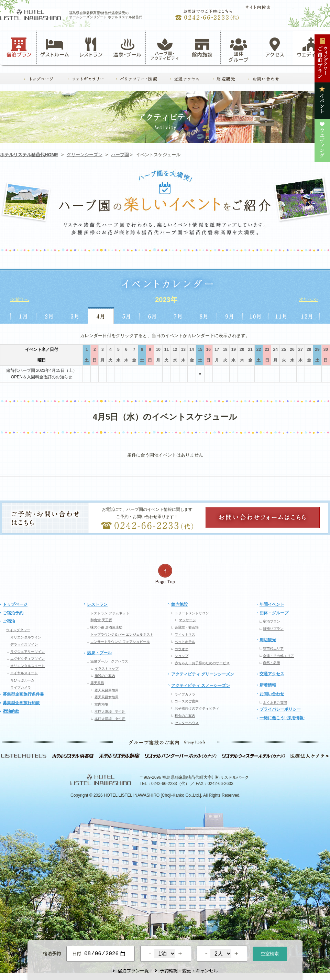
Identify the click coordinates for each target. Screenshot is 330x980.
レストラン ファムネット (110, 613)
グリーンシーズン (85, 155)
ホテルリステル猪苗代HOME (29, 155)
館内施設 (202, 47)
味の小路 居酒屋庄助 (106, 627)
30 (326, 349)
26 (292, 349)
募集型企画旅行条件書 (23, 694)
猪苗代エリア (273, 649)
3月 (75, 315)
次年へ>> (308, 299)
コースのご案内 (187, 701)
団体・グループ (274, 613)
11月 (281, 315)
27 (301, 349)
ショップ (181, 656)
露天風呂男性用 (107, 690)
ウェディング (311, 47)
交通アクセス (272, 674)
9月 (230, 315)
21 (250, 349)
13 (183, 349)
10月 (256, 315)
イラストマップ (107, 669)
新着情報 (268, 685)
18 (225, 349)
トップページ (15, 604)
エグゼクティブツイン (27, 659)
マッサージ (187, 620)
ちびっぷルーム (22, 680)
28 (309, 349)
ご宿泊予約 (13, 613)
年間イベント (272, 604)
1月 (23, 315)
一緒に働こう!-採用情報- (282, 718)
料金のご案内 (185, 716)
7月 (178, 315)
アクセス (275, 47)
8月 (204, 315)
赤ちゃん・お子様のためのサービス (202, 663)
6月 (152, 315)
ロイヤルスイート (24, 673)
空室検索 (270, 953)
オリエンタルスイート (27, 666)
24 (275, 349)
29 (317, 349)
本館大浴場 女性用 (110, 719)
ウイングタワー (18, 630)
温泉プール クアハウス (109, 661)
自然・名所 (272, 663)
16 (208, 349)
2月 (49, 315)
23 (267, 349)
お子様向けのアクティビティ (197, 708)
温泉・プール (128, 47)
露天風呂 (97, 683)
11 (167, 349)
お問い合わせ (272, 694)
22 (259, 349)
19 (234, 349)
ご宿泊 (9, 621)
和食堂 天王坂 (101, 620)
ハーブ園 (120, 155)
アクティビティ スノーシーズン (201, 686)
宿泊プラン (19, 47)
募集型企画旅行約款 (21, 703)
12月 (307, 315)
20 (242, 349)
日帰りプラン (273, 629)
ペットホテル (185, 642)
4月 (101, 315)
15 (200, 349)
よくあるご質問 (275, 703)
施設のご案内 (105, 676)
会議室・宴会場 (187, 627)
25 (284, 349)
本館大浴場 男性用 (110, 712)
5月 (127, 315)
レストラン (91, 47)
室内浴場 (101, 704)
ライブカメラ (21, 687)
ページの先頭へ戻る (165, 574)
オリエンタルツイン (26, 637)
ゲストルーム (55, 47)
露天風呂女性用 (107, 697)
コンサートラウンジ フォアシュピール (120, 642)
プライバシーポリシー (280, 709)
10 (158, 349)
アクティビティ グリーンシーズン (203, 674)
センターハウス (187, 723)
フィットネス (185, 634)
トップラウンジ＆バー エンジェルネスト (122, 634)
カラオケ (181, 649)
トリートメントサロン (192, 613)
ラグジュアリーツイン (27, 652)
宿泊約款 (11, 711)
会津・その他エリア (278, 656)
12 (175, 349)
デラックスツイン (24, 644)
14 (192, 349)
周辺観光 (268, 640)
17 (217, 349)
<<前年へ (20, 299)
